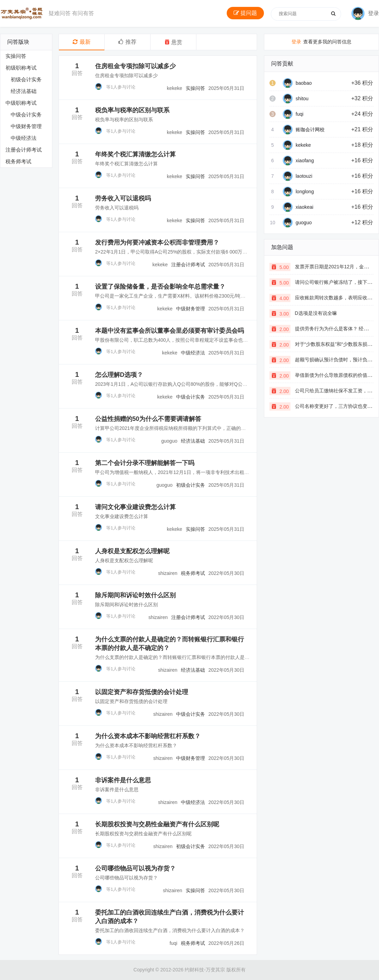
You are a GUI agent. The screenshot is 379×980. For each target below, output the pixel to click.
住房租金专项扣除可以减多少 (135, 66)
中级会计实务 (26, 115)
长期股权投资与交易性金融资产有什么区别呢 (157, 824)
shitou (302, 99)
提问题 (245, 13)
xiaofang (305, 161)
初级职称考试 (21, 68)
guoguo (304, 223)
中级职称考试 (21, 103)
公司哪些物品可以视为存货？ (135, 868)
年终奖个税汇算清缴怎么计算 (135, 154)
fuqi (300, 114)
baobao (304, 83)
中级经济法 (24, 138)
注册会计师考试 (24, 150)
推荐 (127, 42)
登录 (296, 42)
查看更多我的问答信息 (321, 42)
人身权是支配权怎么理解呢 (132, 551)
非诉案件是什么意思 (123, 780)
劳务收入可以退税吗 (123, 198)
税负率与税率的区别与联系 (132, 110)
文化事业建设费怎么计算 (122, 516)
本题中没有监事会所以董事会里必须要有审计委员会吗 (170, 331)
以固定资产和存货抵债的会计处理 (142, 692)
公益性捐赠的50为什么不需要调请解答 (148, 419)
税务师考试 (18, 161)
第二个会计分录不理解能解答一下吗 (145, 463)
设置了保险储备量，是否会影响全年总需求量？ (160, 287)
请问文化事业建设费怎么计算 (135, 507)
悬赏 (173, 42)
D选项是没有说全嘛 (316, 313)
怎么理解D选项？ (119, 375)
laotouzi (304, 176)
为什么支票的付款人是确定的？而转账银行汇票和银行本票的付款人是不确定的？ (182, 657)
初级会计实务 (26, 79)
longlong (305, 192)
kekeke (303, 145)
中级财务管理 (26, 126)
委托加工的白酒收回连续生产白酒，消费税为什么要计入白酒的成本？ (170, 930)
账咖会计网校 (310, 130)
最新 (82, 42)
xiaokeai (304, 207)
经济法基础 (24, 91)
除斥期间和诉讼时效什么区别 (135, 595)
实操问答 (16, 56)
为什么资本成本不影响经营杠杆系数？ (148, 736)
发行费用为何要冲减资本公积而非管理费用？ (157, 243)
